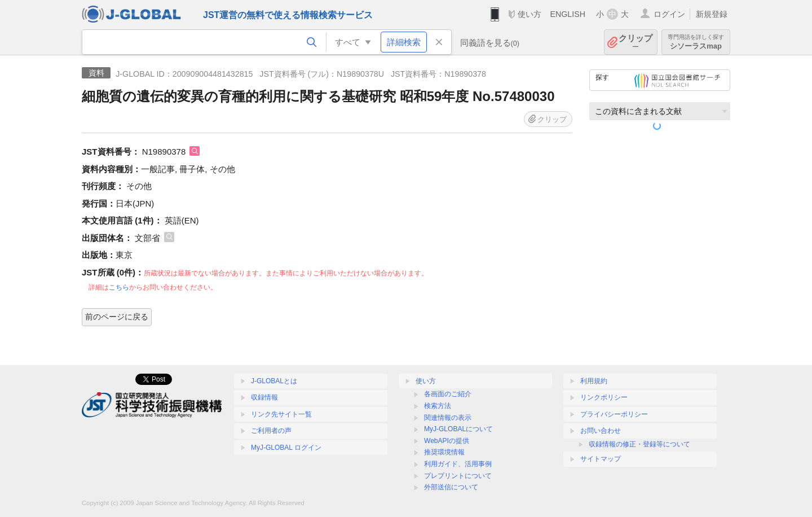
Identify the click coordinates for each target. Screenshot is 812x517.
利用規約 (594, 381)
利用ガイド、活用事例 (458, 464)
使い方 (529, 14)
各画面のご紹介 (448, 394)
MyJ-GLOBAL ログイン (286, 448)
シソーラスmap (696, 42)
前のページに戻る (117, 317)
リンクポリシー (604, 397)
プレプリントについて (458, 476)
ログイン (669, 14)
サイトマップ (601, 459)
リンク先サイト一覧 (281, 414)
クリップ (636, 42)
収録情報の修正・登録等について (639, 444)
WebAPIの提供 (447, 441)
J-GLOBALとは (274, 381)
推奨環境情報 (444, 452)
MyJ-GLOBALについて (458, 429)
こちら (119, 287)
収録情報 (264, 397)
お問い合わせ (601, 431)
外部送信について (451, 487)
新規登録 (712, 14)
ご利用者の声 (271, 431)
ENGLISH (568, 14)
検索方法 (438, 406)
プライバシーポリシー (614, 414)
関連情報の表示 (448, 418)
